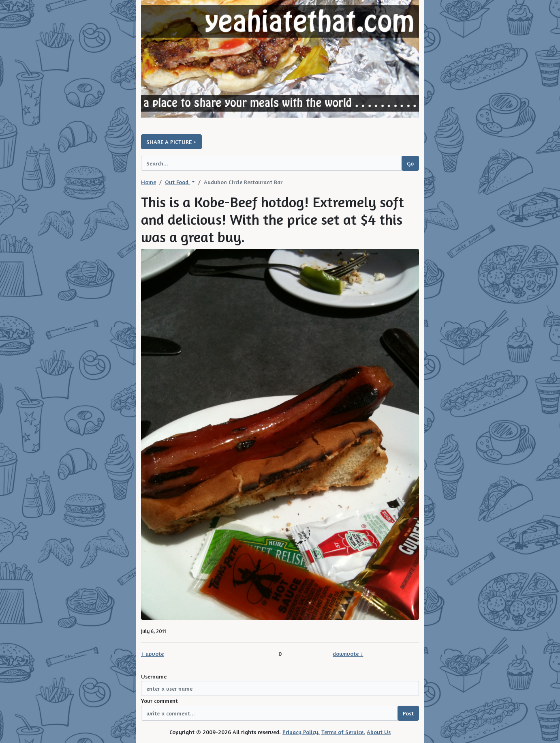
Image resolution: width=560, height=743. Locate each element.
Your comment (159, 701)
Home (149, 182)
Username (154, 676)
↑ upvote (152, 654)
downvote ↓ (348, 654)
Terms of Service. (343, 732)
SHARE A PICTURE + (171, 142)
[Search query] (271, 163)
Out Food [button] (177, 182)
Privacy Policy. (301, 732)
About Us (379, 732)
